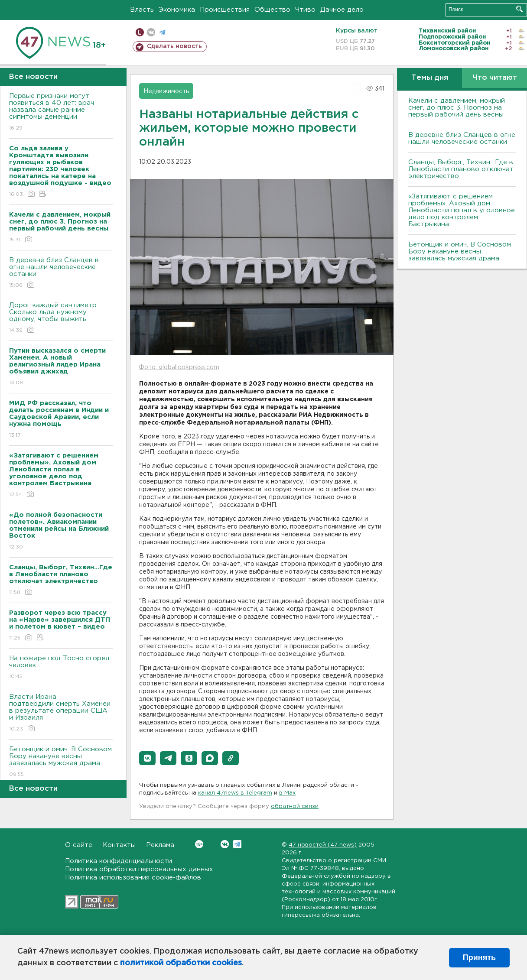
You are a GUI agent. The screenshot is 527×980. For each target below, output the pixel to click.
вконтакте (151, 32)
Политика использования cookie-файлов (133, 878)
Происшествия (225, 10)
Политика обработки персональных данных (139, 869)
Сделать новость (174, 46)
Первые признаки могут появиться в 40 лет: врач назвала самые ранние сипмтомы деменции (61, 112)
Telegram (237, 844)
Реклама (160, 845)
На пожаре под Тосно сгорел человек (61, 668)
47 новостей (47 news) (323, 845)
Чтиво (305, 10)
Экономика (177, 10)
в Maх (287, 793)
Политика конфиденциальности (119, 861)
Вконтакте (199, 844)
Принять (479, 957)
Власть (142, 10)
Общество (272, 10)
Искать (519, 9)
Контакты (119, 845)
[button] (147, 758)
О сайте (79, 845)
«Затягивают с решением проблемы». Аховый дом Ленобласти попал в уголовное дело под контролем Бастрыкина (462, 210)
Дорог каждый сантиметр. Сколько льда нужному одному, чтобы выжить (61, 318)
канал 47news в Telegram (235, 793)
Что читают (495, 78)
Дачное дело (342, 10)
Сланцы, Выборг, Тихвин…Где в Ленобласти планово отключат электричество (461, 169)
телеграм (162, 32)
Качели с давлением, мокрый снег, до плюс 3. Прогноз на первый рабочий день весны (457, 108)
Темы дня (430, 78)
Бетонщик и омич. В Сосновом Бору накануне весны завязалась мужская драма (61, 762)
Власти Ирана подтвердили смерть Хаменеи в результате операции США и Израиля (61, 713)
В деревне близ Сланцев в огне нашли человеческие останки (61, 273)
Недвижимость (166, 91)
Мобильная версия (140, 32)
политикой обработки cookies (181, 963)
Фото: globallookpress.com (179, 367)
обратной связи (295, 806)
